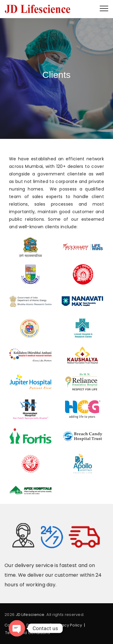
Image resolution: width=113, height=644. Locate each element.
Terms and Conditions (28, 633)
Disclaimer (37, 625)
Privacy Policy (68, 625)
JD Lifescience (30, 615)
